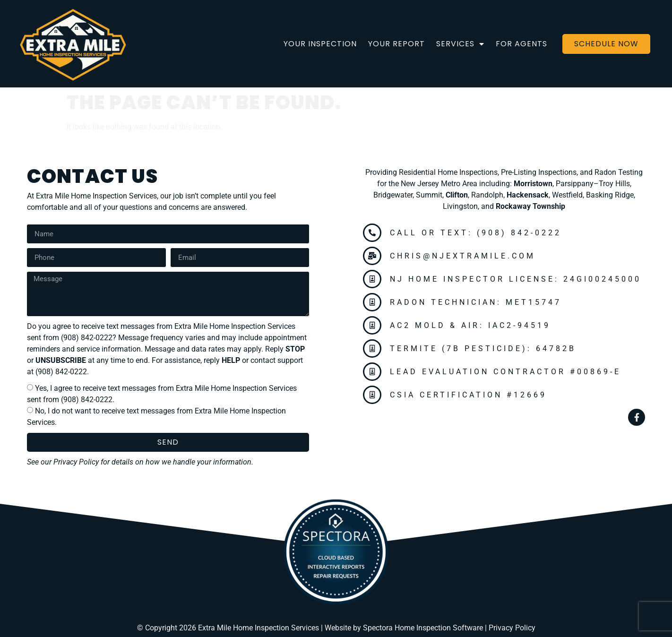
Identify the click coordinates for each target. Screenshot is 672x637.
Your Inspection (320, 44)
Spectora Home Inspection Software (423, 628)
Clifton (457, 195)
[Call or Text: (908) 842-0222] (372, 233)
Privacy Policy (76, 462)
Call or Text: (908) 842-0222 (476, 233)
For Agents (521, 44)
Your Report (396, 44)
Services (460, 44)
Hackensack (528, 195)
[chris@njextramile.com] (372, 256)
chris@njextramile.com (463, 256)
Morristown (533, 184)
